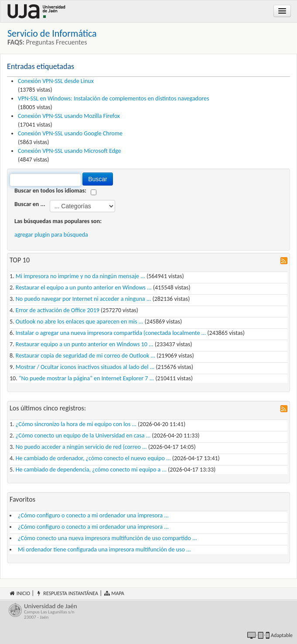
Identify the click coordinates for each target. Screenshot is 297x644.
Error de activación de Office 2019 (58, 310)
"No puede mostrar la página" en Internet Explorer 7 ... (86, 378)
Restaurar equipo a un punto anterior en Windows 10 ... (85, 344)
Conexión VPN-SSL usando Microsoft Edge (70, 151)
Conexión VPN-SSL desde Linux (56, 81)
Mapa (114, 593)
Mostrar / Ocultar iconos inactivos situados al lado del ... (85, 367)
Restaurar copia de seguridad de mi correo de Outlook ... (85, 356)
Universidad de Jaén (156, 611)
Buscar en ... (30, 204)
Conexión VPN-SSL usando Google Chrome (70, 133)
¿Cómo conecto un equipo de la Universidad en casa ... (83, 436)
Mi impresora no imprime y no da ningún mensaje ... (80, 276)
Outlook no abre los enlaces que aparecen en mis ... (79, 322)
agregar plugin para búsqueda (51, 235)
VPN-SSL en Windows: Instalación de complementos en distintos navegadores (113, 98)
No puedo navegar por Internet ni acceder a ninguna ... (83, 299)
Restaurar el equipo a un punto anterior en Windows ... (84, 288)
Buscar (98, 179)
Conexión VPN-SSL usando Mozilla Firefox (69, 116)
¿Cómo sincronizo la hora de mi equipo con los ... (76, 424)
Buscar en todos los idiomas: (50, 191)
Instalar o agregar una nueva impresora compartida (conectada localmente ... (111, 333)
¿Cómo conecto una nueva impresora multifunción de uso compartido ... (108, 538)
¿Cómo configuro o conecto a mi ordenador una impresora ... (93, 515)
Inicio (19, 593)
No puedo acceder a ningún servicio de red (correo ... (81, 447)
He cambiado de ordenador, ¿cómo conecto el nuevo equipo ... (93, 458)
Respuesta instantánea (67, 593)
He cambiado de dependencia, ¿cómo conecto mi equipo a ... (91, 470)
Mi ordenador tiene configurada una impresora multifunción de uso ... (104, 549)
